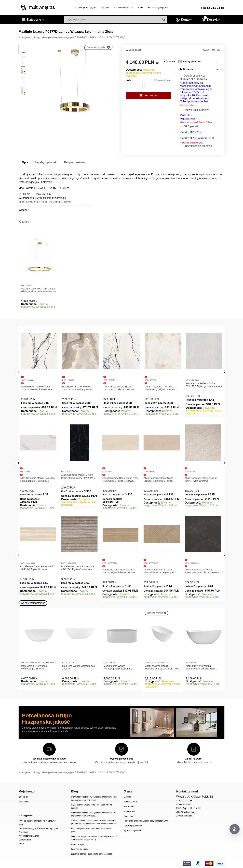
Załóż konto (24, 802)
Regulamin (129, 816)
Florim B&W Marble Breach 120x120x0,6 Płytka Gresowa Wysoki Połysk (119, 388)
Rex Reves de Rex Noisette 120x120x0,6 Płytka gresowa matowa (77, 388)
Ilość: (129, 80)
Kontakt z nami (130, 802)
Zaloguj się (23, 797)
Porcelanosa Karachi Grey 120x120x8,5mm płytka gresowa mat (203, 571)
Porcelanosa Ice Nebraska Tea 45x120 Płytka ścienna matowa (120, 571)
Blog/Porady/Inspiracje (158, 8)
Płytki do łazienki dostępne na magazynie (37, 821)
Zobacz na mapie (184, 816)
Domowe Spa (25, 840)
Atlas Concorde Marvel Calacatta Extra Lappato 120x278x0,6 (38, 479)
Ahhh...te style (77, 844)
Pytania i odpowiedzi (123, 8)
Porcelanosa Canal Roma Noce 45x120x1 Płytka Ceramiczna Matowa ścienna (79, 568)
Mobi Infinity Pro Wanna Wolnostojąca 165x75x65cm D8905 (201, 667)
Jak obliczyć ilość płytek (85, 8)
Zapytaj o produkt (46, 162)
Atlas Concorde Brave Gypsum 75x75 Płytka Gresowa (202, 479)
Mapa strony (129, 811)
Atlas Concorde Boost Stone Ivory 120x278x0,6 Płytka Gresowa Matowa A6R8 (121, 480)
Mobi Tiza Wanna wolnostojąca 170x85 (79, 667)
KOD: (206, 50)
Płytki (21, 825)
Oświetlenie (24, 832)
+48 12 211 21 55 (213, 8)
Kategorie (34, 20)
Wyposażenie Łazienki (29, 836)
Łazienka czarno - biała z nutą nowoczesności (92, 854)
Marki (140, 8)
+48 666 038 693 (184, 804)
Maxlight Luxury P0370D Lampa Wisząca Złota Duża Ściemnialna (38, 290)
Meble (21, 843)
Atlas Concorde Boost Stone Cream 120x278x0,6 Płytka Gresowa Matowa (159, 480)
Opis (25, 162)
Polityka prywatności (133, 826)
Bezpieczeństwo (75, 162)
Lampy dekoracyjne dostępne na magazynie (38, 828)
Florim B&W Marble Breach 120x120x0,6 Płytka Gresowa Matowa (36, 388)
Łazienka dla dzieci (80, 849)
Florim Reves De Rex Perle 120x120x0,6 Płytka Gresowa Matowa (160, 388)
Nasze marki (129, 806)
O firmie (127, 797)
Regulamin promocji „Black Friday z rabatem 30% (146, 821)
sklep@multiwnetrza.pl (186, 812)
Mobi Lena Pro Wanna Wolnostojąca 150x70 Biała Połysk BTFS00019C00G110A (163, 667)
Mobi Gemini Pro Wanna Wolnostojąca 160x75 (34, 667)
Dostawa (105, 8)
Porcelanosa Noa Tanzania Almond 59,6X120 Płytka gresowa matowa (162, 571)
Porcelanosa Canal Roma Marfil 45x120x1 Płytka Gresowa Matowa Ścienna (38, 568)
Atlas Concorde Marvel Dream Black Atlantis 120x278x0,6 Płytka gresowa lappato (80, 476)
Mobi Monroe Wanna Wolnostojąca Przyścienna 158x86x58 (117, 667)
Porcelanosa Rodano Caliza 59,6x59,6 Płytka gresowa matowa (204, 385)
